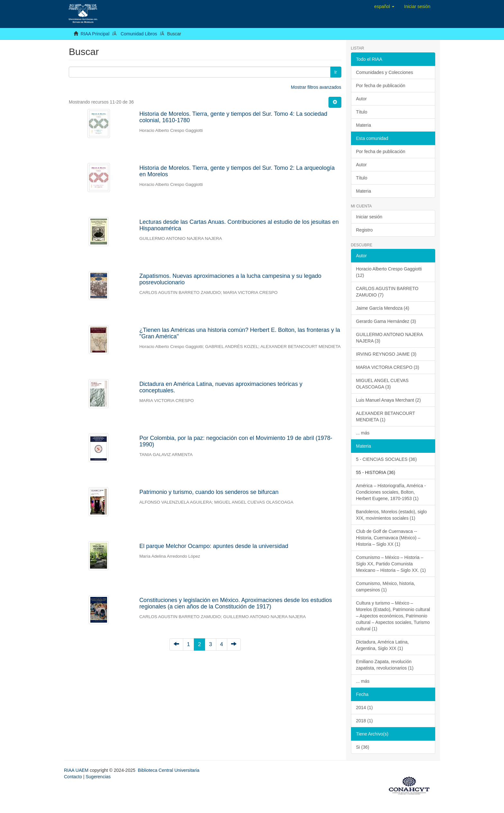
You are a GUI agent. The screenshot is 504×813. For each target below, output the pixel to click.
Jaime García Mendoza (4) (383, 308)
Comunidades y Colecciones (385, 72)
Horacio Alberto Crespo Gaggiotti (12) (389, 272)
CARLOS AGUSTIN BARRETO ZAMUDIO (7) (387, 292)
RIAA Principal (95, 34)
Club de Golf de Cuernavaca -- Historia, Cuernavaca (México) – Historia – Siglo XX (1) (388, 538)
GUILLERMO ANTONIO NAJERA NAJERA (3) (390, 338)
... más (363, 433)
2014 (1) (364, 708)
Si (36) (363, 747)
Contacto (73, 777)
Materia (364, 125)
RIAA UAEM (77, 770)
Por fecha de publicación (381, 86)
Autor (361, 99)
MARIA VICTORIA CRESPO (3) (388, 367)
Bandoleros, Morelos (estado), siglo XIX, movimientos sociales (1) (392, 515)
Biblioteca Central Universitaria (169, 770)
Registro (364, 230)
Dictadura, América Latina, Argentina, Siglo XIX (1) (382, 645)
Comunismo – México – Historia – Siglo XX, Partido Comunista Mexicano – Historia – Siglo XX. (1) (391, 564)
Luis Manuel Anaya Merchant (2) (389, 400)
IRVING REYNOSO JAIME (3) (386, 354)
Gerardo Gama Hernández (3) (386, 321)
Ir (336, 72)
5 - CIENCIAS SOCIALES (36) (387, 459)
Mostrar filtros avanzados (316, 87)
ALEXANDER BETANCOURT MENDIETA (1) (386, 416)
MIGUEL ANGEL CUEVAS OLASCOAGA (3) (382, 384)
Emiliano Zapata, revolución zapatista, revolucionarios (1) (385, 665)
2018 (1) (364, 721)
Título (362, 112)
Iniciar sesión (369, 217)
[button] (384, 6)
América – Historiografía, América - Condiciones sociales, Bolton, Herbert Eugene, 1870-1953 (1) (391, 492)
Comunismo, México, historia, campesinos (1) (386, 587)
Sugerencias (98, 777)
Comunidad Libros (139, 34)
